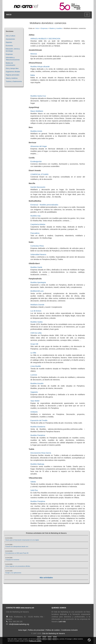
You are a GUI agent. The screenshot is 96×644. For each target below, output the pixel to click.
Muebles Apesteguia (38, 282)
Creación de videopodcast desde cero (17, 547)
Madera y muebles (56, 28)
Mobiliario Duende (37, 305)
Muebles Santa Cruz (38, 96)
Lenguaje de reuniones (12, 560)
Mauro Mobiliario (37, 111)
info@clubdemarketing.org (19, 624)
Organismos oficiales (13, 72)
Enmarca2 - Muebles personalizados (44, 205)
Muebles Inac (35, 216)
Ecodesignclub (36, 161)
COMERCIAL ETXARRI (39, 174)
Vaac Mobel (35, 401)
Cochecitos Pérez (37, 246)
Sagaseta (34, 392)
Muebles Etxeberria (38, 427)
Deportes (9, 42)
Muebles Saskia (36, 322)
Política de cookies (53, 630)
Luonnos (34, 375)
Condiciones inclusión (69, 630)
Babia (33, 75)
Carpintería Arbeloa (38, 224)
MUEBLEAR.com (37, 291)
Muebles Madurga (37, 464)
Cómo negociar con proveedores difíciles (18, 566)
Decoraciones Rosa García (41, 453)
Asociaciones (10, 39)
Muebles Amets (36, 131)
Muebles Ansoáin (37, 383)
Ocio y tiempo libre (12, 68)
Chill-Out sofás (36, 333)
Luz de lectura (36, 311)
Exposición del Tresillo (39, 420)
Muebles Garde (36, 267)
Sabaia (33, 482)
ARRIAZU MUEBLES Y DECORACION (45, 39)
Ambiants (34, 412)
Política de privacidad (36, 630)
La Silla (33, 353)
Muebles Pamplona (38, 435)
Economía (9, 46)
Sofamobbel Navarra (38, 254)
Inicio (37, 28)
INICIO (9, 15)
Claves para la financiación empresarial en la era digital (22, 540)
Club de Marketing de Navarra (53, 633)
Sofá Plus (34, 490)
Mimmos (34, 54)
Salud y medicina (12, 78)
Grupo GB (34, 344)
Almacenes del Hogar (39, 146)
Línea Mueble (36, 366)
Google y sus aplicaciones (13, 573)
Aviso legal (22, 630)
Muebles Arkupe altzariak (40, 67)
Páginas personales (13, 75)
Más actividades (46, 578)
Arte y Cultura (10, 36)
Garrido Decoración (38, 187)
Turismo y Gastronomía (14, 81)
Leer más (62, 622)
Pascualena (35, 233)
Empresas (9, 54)
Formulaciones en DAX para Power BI (17, 553)
